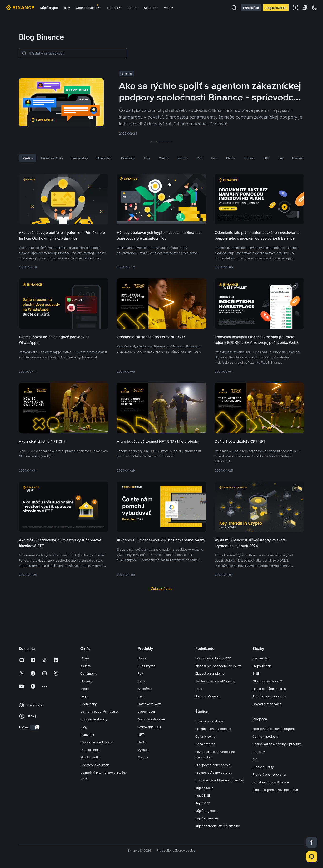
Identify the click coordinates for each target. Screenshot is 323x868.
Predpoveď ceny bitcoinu (214, 765)
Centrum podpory (266, 736)
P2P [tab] (200, 158)
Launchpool (146, 712)
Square (151, 8)
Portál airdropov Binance (271, 782)
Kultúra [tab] (183, 158)
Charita (143, 757)
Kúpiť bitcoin (204, 788)
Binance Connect (208, 696)
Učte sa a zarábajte (209, 721)
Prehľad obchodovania (269, 696)
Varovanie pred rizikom (97, 742)
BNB (256, 673)
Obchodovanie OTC (267, 681)
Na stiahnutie (90, 757)
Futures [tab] (249, 158)
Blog (84, 727)
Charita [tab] (164, 158)
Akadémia (145, 689)
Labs (199, 689)
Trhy (67, 8)
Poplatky (259, 752)
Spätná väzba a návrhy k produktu (278, 744)
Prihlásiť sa (251, 8)
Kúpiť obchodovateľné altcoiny (218, 826)
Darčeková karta (150, 704)
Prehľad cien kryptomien (213, 729)
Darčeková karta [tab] (304, 158)
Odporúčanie (262, 666)
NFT (141, 734)
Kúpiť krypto (49, 8)
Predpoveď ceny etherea (214, 773)
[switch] (35, 727)
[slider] (161, 142)
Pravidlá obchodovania (269, 774)
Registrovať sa (276, 8)
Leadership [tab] (80, 158)
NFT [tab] (267, 158)
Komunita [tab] (128, 158)
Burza (142, 658)
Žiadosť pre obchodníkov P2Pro (218, 666)
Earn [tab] (214, 158)
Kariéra (86, 666)
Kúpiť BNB (203, 795)
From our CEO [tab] (52, 158)
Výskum (144, 750)
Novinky (86, 681)
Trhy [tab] (147, 158)
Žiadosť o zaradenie (210, 673)
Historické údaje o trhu (269, 689)
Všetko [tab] (28, 158)
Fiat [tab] (281, 158)
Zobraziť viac (162, 589)
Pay (140, 673)
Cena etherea (205, 744)
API (255, 759)
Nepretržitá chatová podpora (274, 729)
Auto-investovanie (151, 719)
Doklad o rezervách (267, 704)
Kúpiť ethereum (207, 818)
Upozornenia (90, 750)
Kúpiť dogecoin (206, 811)
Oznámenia (89, 673)
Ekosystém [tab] (104, 158)
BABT (142, 742)
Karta (141, 681)
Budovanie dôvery (94, 719)
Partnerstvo (261, 658)
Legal (84, 696)
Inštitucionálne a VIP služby (215, 681)
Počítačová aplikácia (95, 765)
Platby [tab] (231, 158)
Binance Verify (263, 767)
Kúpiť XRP (203, 803)
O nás (85, 658)
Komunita (87, 734)
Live (141, 696)
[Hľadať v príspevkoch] (76, 53)
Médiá (85, 689)
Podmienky (88, 704)
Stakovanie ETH (149, 727)
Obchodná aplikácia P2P (213, 658)
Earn (133, 8)
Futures (114, 8)
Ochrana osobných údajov (100, 712)
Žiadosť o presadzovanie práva (275, 790)
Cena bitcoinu (205, 736)
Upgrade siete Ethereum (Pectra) (219, 780)
